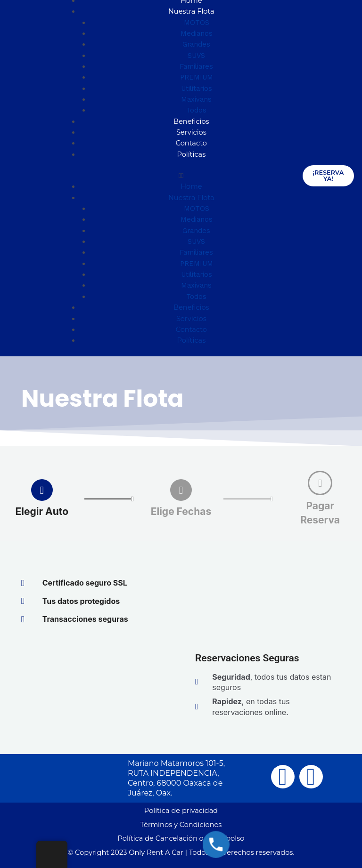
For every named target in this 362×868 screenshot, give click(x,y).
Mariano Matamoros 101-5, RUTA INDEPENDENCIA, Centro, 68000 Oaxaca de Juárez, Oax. (176, 778)
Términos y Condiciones (181, 825)
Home (191, 186)
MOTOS (197, 23)
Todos (196, 110)
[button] (181, 176)
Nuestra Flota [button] (191, 11)
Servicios (191, 132)
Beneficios (191, 121)
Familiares (196, 66)
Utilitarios (197, 88)
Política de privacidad (181, 811)
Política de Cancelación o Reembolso (181, 838)
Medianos (197, 33)
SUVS (196, 56)
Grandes (196, 44)
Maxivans (196, 99)
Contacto (191, 143)
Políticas (191, 154)
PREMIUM (197, 77)
